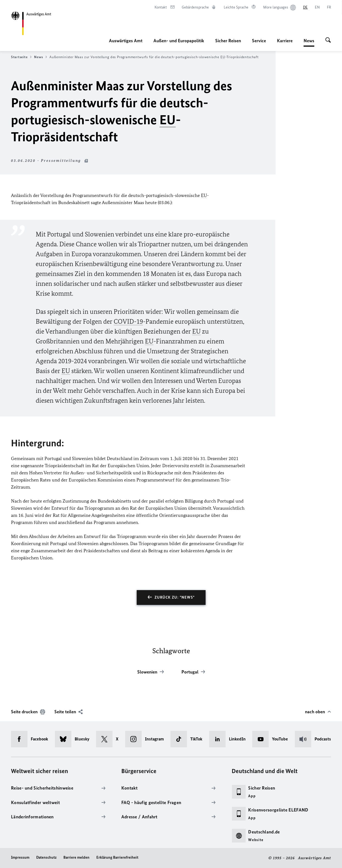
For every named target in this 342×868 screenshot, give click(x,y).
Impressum (20, 857)
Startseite (21, 57)
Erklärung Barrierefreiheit (117, 857)
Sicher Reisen (228, 41)
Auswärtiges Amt (126, 41)
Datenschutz (46, 857)
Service (259, 41)
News (309, 41)
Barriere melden (76, 857)
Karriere (285, 41)
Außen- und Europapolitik (179, 41)
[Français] (329, 7)
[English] (317, 7)
